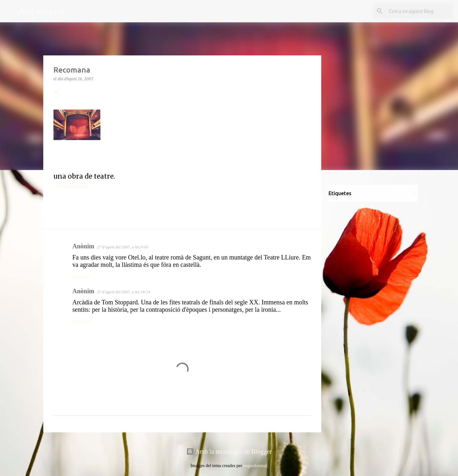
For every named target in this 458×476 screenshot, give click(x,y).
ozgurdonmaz (255, 466)
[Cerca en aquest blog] (420, 11)
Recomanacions (72, 186)
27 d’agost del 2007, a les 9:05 (122, 247)
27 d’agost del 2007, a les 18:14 (123, 292)
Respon (82, 277)
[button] (57, 92)
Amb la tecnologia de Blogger (229, 451)
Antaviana (41, 11)
